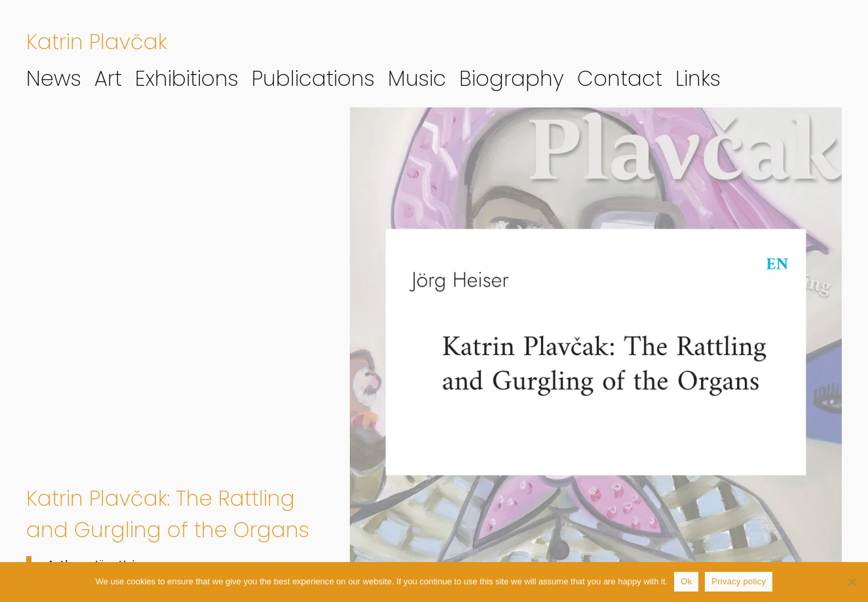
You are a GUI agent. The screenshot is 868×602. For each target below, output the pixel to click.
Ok (686, 581)
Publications (313, 78)
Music (417, 78)
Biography (512, 78)
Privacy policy (739, 581)
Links (698, 78)
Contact (620, 78)
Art (108, 78)
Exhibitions (187, 78)
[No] (852, 582)
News (54, 78)
